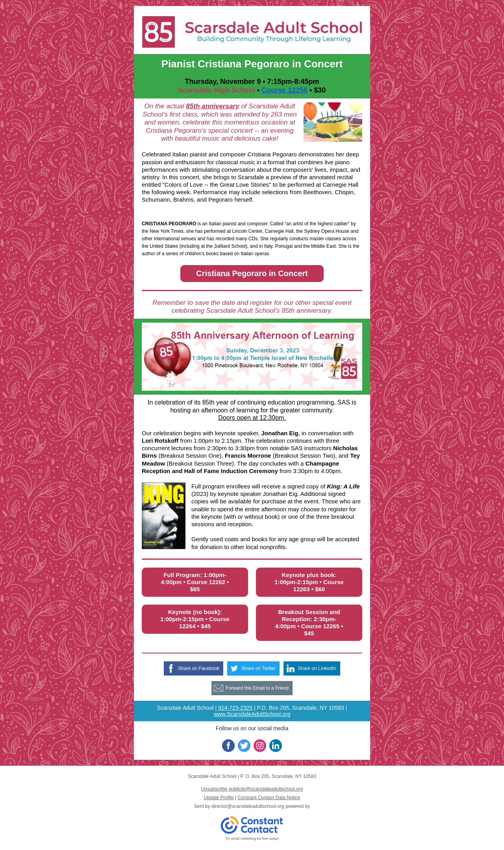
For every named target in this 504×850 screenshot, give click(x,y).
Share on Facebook (199, 668)
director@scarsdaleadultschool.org (248, 806)
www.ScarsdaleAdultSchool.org (252, 714)
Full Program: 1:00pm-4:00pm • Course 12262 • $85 (195, 582)
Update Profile (219, 798)
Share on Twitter (258, 668)
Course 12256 (284, 90)
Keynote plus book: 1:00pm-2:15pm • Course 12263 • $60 (309, 582)
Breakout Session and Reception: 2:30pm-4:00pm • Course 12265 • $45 (309, 623)
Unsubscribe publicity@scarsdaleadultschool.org (252, 789)
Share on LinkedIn (317, 668)
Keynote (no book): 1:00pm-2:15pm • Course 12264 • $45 (195, 619)
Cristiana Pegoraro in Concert (252, 273)
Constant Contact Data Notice (269, 798)
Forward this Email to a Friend (257, 688)
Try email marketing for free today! (252, 839)
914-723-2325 (235, 708)
